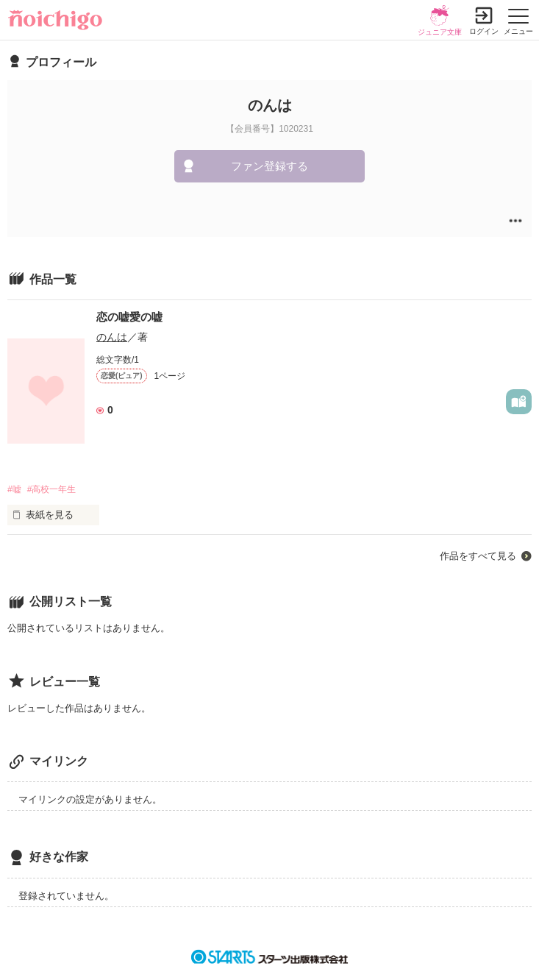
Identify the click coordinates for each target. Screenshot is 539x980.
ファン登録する (269, 166)
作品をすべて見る (478, 556)
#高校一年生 (52, 489)
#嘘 (14, 489)
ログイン (484, 31)
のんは (112, 337)
